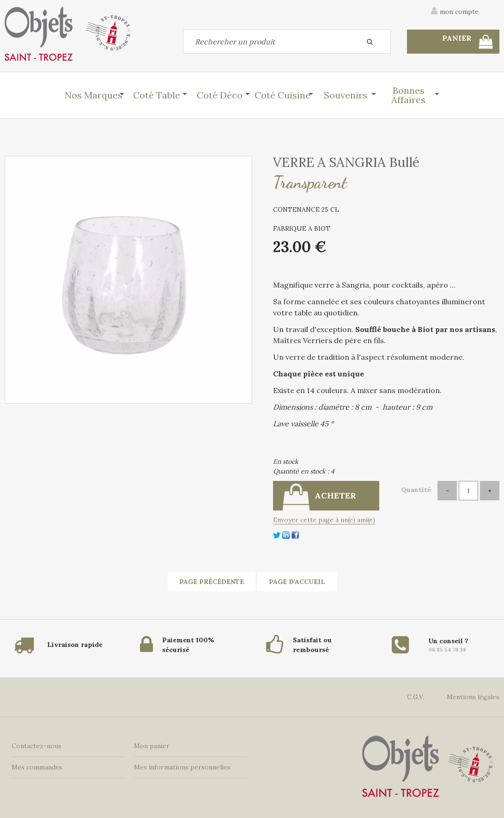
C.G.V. (416, 697)
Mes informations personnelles (182, 767)
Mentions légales (473, 697)
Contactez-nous (36, 746)
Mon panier (152, 746)
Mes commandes (37, 767)
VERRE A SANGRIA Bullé (346, 162)
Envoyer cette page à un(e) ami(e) (324, 520)
